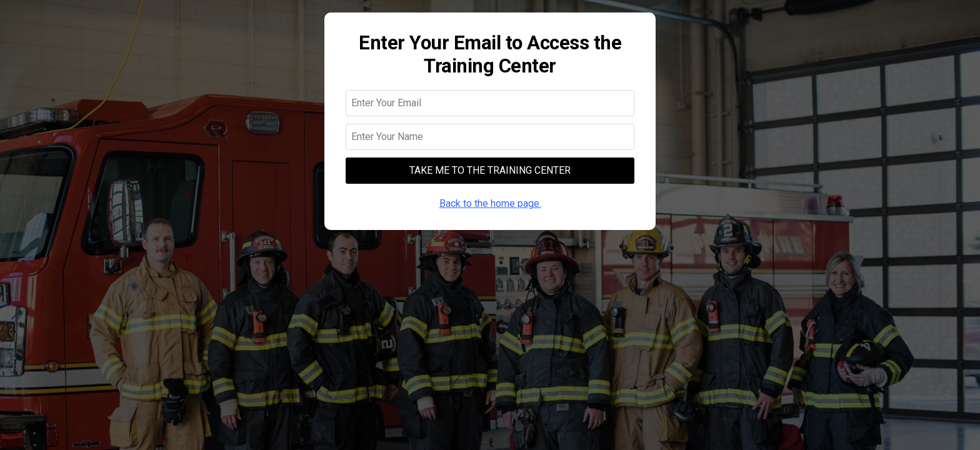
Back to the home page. (490, 203)
